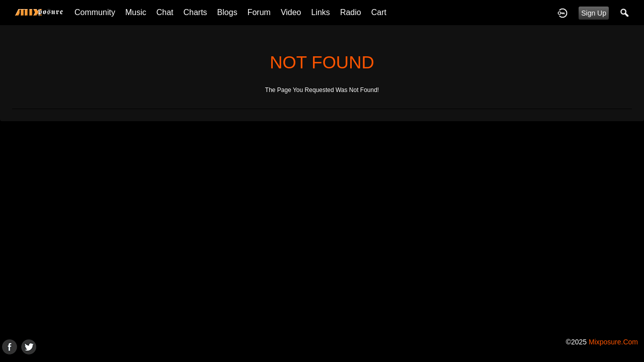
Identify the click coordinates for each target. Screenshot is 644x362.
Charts (195, 12)
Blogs (227, 12)
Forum (259, 12)
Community (95, 12)
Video (291, 12)
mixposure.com (613, 342)
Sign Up (594, 13)
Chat (165, 12)
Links (321, 12)
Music (136, 12)
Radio (351, 12)
